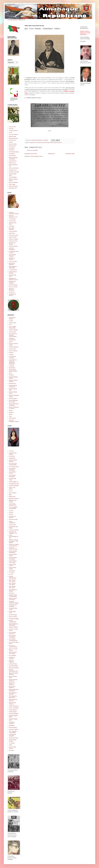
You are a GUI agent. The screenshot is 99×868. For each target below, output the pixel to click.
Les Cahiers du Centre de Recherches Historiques (13, 362)
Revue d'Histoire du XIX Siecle (14, 408)
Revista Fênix (12, 383)
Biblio (10, 495)
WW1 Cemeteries (13, 182)
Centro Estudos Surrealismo (13, 558)
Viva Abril (11, 750)
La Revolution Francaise (12, 357)
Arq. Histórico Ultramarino (12, 476)
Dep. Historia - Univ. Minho (13, 584)
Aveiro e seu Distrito (12, 488)
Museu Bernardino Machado (14, 674)
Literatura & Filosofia (12, 259)
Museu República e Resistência (14, 690)
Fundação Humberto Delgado (14, 602)
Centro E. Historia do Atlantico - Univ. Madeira (14, 541)
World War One (13, 188)
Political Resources (14, 706)
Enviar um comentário (32, 150)
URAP (11, 745)
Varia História (12, 418)
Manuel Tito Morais (14, 668)
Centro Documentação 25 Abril (14, 537)
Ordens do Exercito (14, 168)
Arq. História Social (14, 467)
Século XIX (12, 292)
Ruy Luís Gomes (13, 287)
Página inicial (51, 154)
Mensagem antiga (70, 154)
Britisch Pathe (12, 136)
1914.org (11, 129)
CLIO (10, 325)
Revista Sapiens (13, 399)
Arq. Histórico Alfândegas (12, 469)
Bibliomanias (12, 497)
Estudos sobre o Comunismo (13, 599)
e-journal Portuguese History (14, 421)
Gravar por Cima (13, 241)
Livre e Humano (13, 261)
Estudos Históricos (14, 347)
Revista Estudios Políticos (13, 381)
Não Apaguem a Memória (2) (13, 697)
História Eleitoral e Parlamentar (14, 625)
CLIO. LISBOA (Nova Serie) (13, 327)
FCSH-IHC (12, 150)
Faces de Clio (12, 349)
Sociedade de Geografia (12, 735)
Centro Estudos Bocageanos (13, 552)
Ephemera (12, 593)
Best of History (13, 493)
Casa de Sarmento (14, 530)
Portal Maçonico (13, 710)
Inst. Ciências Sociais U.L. (12, 633)
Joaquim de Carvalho (12, 658)
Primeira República (14, 714)
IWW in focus (12, 163)
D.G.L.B (11, 575)
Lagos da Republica (11, 661)
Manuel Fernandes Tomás (44, 142)
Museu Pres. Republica (12, 687)
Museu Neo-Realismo (12, 684)
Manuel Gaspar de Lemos (56, 142)
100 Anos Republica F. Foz (13, 216)
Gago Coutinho (13, 237)
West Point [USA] (13, 186)
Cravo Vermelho (13, 231)
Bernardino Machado (12, 229)
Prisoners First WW (14, 172)
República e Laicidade (12, 723)
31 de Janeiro (12, 219)
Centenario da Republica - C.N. (13, 533)
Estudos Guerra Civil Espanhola (13, 596)
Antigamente (12, 458)
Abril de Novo (12, 221)
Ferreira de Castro (14, 235)
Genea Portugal (13, 615)
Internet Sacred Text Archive (13, 653)
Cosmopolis (12, 571)
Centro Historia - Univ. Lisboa (13, 562)
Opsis (10, 373)
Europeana (12, 148)
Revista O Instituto (14, 729)
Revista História (13, 727)
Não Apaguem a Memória (13, 693)
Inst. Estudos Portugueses (12, 636)
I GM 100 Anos (13, 161)
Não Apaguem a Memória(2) (13, 267)
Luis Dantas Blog (13, 666)
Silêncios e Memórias (12, 289)
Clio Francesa (12, 332)
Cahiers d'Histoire (13, 330)
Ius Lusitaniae (12, 655)
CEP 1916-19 (12, 140)
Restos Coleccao (13, 285)
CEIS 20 (11, 512)
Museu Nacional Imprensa (13, 680)
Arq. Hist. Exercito (13, 134)
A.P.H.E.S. (12, 451)
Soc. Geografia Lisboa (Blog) (13, 732)
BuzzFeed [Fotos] (13, 138)
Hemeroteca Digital (14, 619)
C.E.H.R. (11, 510)
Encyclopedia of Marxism (13, 590)
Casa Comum (12, 525)
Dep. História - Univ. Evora (13, 587)
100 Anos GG (12, 127)
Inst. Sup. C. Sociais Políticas (13, 646)
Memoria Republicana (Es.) (13, 670)
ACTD (11, 133)
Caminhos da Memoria (12, 517)
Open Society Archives (12, 703)
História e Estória (13, 246)
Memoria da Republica (12, 264)
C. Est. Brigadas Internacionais (13, 508)
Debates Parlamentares (13, 577)
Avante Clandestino (14, 486)
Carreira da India (13, 519)
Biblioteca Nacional (14, 499)
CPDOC (11, 514)
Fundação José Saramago (13, 606)
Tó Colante (12, 743)
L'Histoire (11, 355)
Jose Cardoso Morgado (12, 255)
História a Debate (13, 627)
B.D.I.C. (11, 491)
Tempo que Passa (13, 738)
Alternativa (12, 226)
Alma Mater (12, 456)
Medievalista (12, 368)
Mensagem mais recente (31, 154)
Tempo (11, 414)
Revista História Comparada (13, 386)
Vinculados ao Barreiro (12, 295)
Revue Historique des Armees (13, 401)
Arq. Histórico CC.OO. (12, 473)
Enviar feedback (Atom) (37, 156)
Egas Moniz (12, 233)
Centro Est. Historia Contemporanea (14, 545)
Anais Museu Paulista (12, 318)
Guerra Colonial (13, 617)
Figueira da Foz (34, 142)
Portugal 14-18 (13, 170)
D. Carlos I (12, 573)
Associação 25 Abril (14, 484)
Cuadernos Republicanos (12, 339)
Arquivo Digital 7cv (14, 482)
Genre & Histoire (13, 351)
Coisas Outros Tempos (13, 568)
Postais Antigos (13, 712)
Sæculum (11, 412)
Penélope (11, 375)
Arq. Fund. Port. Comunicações (13, 464)
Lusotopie (11, 366)
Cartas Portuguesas (12, 522)
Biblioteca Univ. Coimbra (13, 501)
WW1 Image (12, 184)
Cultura (11, 342)
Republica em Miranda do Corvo (13, 279)
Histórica (11, 353)
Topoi (10, 416)
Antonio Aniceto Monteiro (13, 461)
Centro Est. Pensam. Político (13, 548)
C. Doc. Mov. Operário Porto (13, 504)
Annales (11, 321)
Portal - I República (14, 708)
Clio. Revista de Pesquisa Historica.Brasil (13, 335)
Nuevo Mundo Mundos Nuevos (13, 370)
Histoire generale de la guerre (13, 158)
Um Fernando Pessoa (12, 748)
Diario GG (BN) (13, 144)
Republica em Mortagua (12, 282)
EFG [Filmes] (12, 146)
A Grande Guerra (13, 131)
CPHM (11, 142)
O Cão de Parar (13, 270)
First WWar (12, 154)
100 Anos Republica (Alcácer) (14, 213)
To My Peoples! (13, 177)
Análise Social (12, 323)
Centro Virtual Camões (12, 565)
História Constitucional (12, 621)
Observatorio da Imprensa (13, 700)
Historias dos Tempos (12, 244)
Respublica (12, 725)
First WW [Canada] (14, 152)
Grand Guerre (12, 156)
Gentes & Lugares (14, 239)
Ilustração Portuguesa (12, 249)
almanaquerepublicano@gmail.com (16, 20)
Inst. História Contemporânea (13, 640)
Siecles (11, 410)
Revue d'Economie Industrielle (14, 405)
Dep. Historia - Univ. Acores (13, 581)
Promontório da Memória (13, 272)
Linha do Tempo (13, 664)
